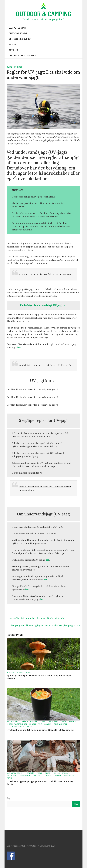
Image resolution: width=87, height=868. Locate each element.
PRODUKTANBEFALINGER (17, 724)
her (19, 347)
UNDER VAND (70, 776)
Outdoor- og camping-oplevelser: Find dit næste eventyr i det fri (41, 783)
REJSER (12, 44)
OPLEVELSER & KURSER (20, 39)
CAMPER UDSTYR (17, 28)
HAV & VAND (53, 722)
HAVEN (64, 722)
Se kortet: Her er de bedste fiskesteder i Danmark (45, 274)
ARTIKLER (13, 50)
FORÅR (43, 722)
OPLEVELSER (12, 776)
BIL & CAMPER (12, 722)
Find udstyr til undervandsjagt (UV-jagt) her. (44, 305)
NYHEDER (18, 67)
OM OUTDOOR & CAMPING (22, 56)
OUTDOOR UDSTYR (18, 33)
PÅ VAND (37, 776)
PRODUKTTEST (36, 724)
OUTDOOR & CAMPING (44, 14)
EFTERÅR (20, 672)
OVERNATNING (25, 776)
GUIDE (9, 67)
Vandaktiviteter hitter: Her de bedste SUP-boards (45, 365)
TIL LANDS (58, 776)
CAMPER (24, 722)
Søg (9, 798)
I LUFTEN (56, 773)
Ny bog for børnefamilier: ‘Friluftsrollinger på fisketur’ (36, 618)
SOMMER (48, 724)
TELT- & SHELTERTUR (15, 727)
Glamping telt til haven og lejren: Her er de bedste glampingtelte (45, 625)
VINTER (30, 727)
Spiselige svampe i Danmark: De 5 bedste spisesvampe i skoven (39, 677)
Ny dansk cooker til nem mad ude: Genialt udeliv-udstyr (40, 730)
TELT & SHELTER (61, 724)
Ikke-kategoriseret (16, 773)
